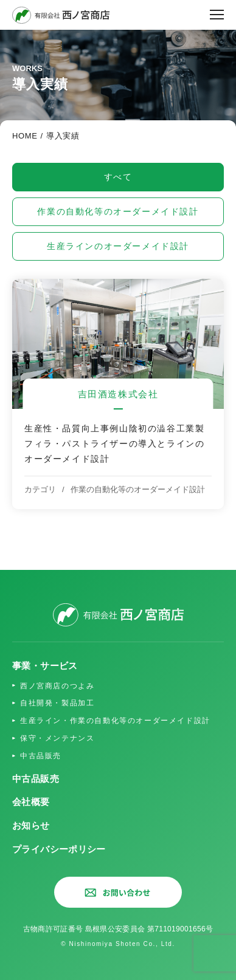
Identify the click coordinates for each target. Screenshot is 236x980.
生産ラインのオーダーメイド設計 (118, 246)
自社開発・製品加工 (57, 703)
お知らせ (31, 825)
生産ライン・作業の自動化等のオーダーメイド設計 (115, 721)
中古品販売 (41, 756)
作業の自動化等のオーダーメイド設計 (118, 211)
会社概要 (31, 802)
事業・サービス (45, 666)
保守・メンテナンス (57, 738)
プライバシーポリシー (59, 849)
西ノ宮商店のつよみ (57, 686)
